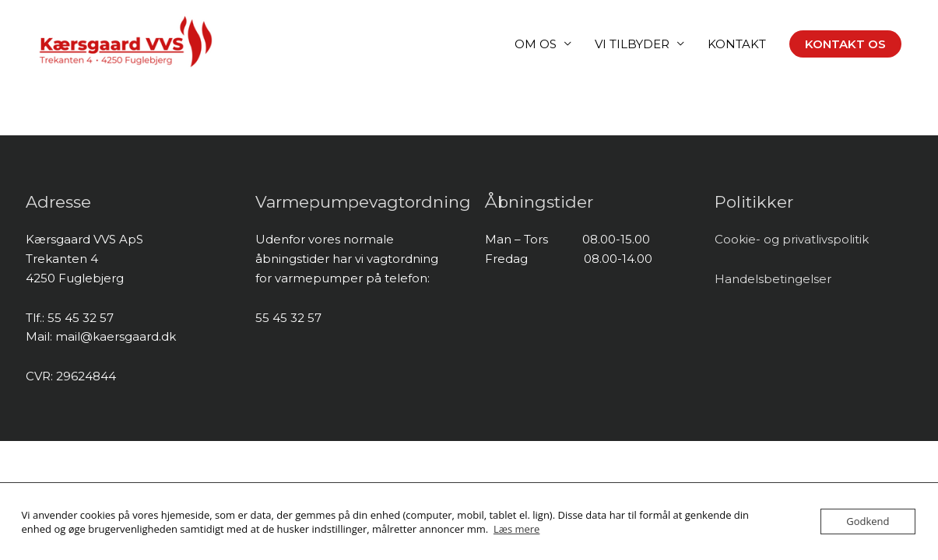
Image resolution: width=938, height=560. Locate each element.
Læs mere (517, 529)
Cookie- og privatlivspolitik (792, 239)
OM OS (536, 44)
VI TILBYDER (632, 44)
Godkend (868, 521)
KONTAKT (737, 44)
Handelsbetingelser (773, 279)
